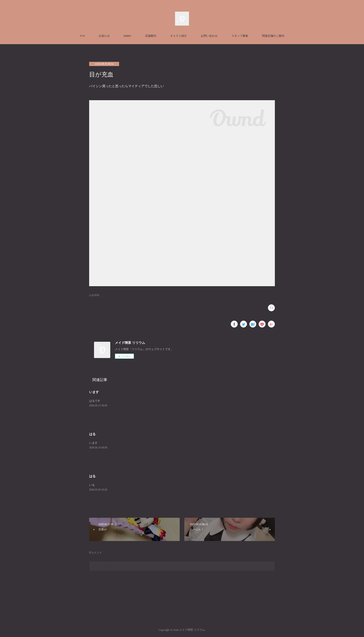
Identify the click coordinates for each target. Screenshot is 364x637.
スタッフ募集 (240, 36)
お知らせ (104, 36)
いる (92, 485)
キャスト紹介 (179, 36)
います (94, 392)
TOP (82, 36)
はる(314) (94, 295)
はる (92, 434)
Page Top (182, 611)
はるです (95, 401)
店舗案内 (151, 36)
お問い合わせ (209, 36)
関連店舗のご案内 (273, 36)
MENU (127, 36)
